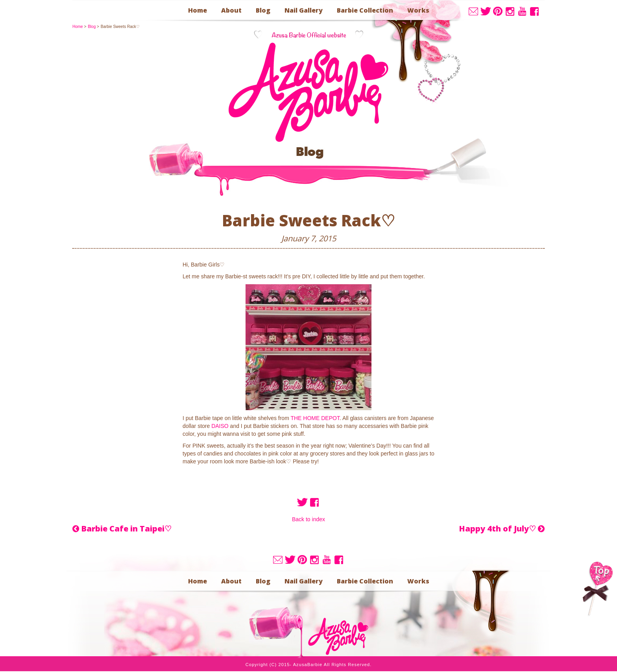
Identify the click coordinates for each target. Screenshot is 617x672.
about (231, 10)
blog (263, 10)
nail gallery (304, 10)
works (418, 10)
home (198, 10)
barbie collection (365, 10)
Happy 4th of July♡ (502, 529)
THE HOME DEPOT (315, 418)
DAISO (220, 426)
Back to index (308, 519)
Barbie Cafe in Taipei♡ (122, 529)
